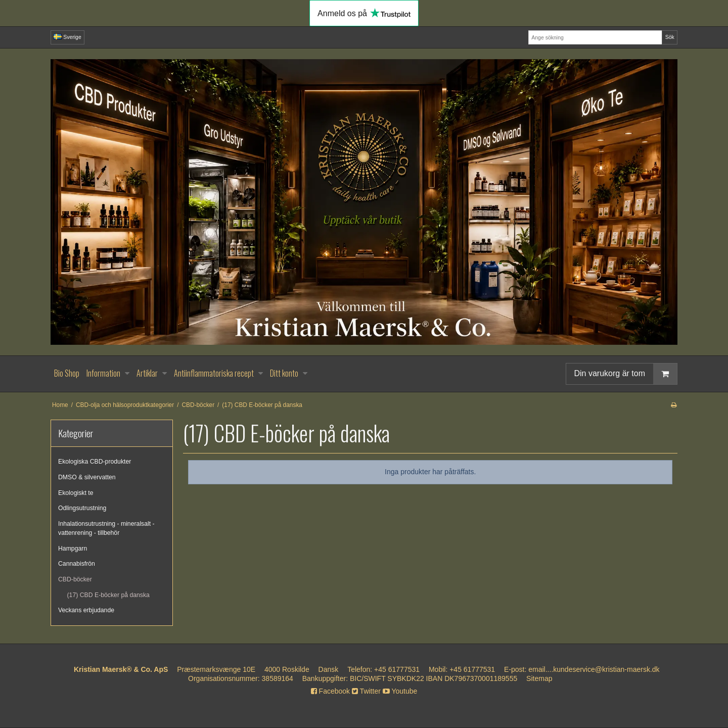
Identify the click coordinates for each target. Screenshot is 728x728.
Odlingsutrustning (82, 508)
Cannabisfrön (77, 564)
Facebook (330, 691)
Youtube (400, 691)
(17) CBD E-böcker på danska (108, 595)
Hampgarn (73, 549)
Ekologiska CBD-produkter (95, 462)
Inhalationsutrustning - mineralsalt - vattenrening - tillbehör (106, 528)
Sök (670, 37)
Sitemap (539, 678)
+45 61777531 (397, 669)
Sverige (67, 37)
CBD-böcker (75, 579)
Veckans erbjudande (86, 610)
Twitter (366, 691)
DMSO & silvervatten (87, 477)
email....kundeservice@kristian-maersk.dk (594, 669)
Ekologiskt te (76, 493)
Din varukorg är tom (626, 374)
